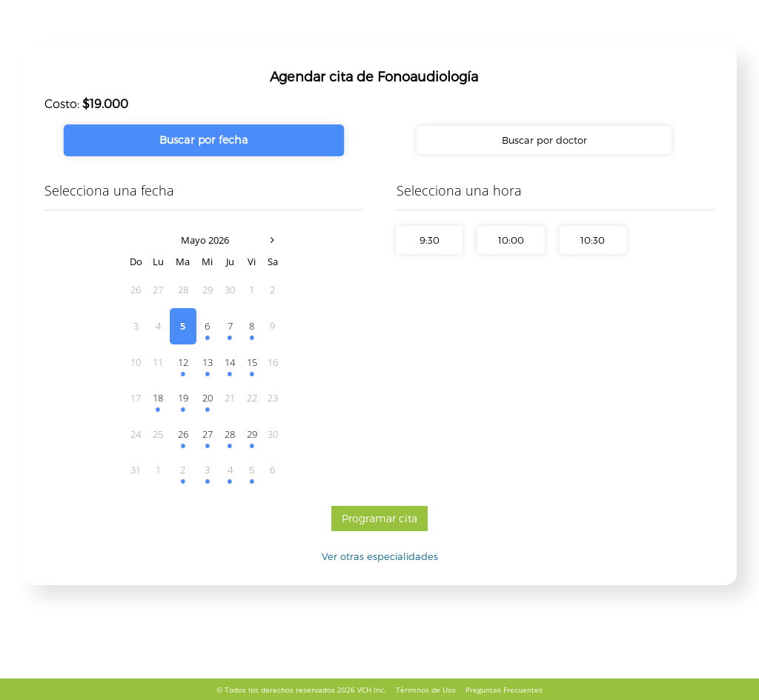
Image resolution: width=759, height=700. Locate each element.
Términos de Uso (426, 690)
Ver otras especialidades (380, 556)
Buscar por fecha (204, 140)
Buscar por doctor (544, 140)
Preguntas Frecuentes (504, 690)
